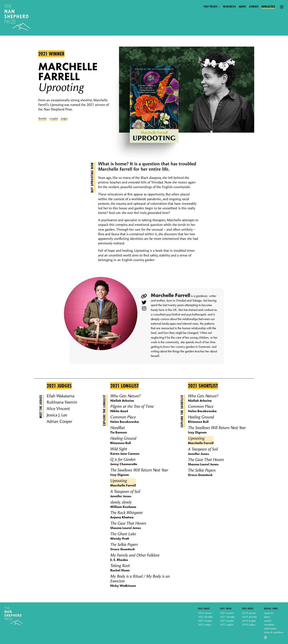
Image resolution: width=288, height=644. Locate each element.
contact (268, 621)
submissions (270, 629)
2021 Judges (59, 386)
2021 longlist (227, 621)
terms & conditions (274, 632)
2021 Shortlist (203, 386)
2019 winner (249, 613)
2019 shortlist (249, 617)
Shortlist (42, 119)
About (242, 7)
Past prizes (210, 7)
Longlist (54, 119)
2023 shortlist (205, 617)
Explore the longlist (104, 410)
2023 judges (205, 625)
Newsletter (268, 7)
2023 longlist (205, 621)
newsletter (269, 625)
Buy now (92, 177)
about (267, 617)
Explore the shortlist (182, 411)
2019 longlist (249, 621)
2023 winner (205, 613)
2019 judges (249, 625)
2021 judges (227, 625)
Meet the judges (41, 406)
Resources (230, 7)
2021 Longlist (124, 386)
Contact (254, 7)
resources (269, 613)
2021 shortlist (227, 617)
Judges (64, 119)
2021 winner (51, 54)
